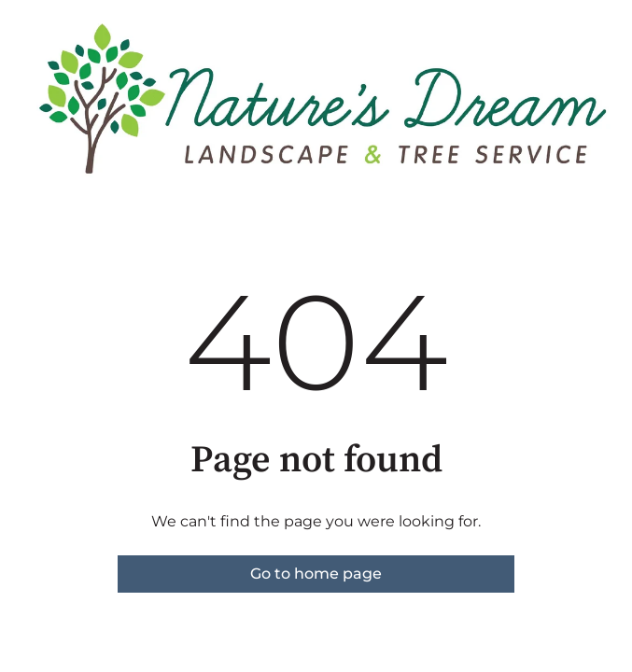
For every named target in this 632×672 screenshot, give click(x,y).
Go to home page (316, 574)
